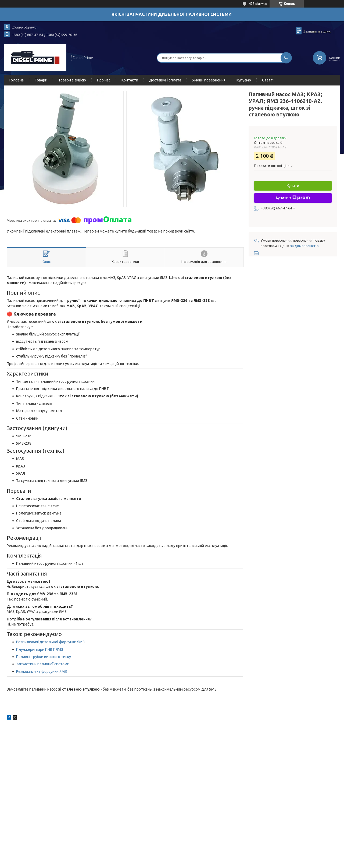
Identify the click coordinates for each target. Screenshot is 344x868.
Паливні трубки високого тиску (44, 657)
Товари (41, 80)
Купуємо (244, 80)
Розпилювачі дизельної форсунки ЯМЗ (50, 642)
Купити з (293, 198)
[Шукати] (286, 58)
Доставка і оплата (165, 80)
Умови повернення (209, 80)
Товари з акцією (72, 80)
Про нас (104, 80)
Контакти (130, 80)
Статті (268, 80)
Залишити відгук (317, 31)
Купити (293, 186)
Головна (17, 80)
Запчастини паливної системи (43, 664)
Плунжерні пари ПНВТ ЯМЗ (40, 649)
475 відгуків (258, 4)
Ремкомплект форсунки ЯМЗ (42, 671)
